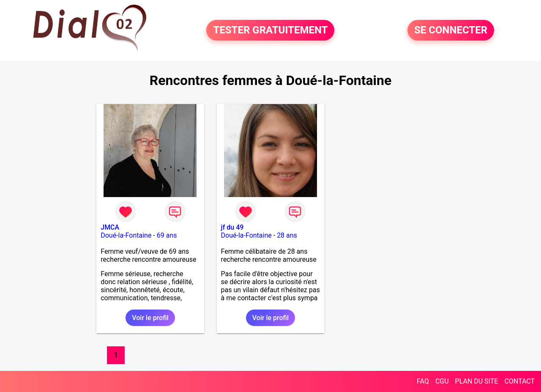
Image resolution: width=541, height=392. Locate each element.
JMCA (110, 227)
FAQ (423, 381)
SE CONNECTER (451, 30)
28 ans (287, 235)
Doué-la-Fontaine (126, 235)
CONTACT (519, 381)
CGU (442, 381)
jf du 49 (232, 227)
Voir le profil (150, 318)
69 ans (167, 235)
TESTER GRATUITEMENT (270, 30)
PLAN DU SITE (477, 381)
